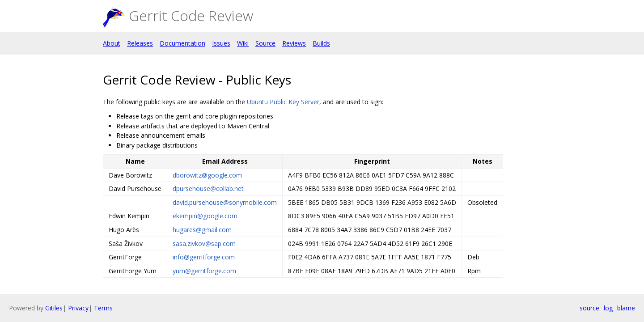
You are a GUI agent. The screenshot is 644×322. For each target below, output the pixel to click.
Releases (140, 43)
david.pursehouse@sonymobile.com (225, 202)
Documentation (182, 43)
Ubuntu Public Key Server (283, 102)
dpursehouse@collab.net (208, 189)
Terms (103, 308)
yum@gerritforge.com (204, 271)
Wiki (243, 43)
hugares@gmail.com (202, 230)
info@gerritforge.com (204, 257)
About (112, 43)
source (589, 308)
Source (265, 43)
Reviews (294, 43)
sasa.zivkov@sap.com (204, 244)
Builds (321, 43)
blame (626, 308)
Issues (221, 43)
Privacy (78, 308)
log (608, 308)
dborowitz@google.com (207, 175)
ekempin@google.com (205, 216)
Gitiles (54, 308)
